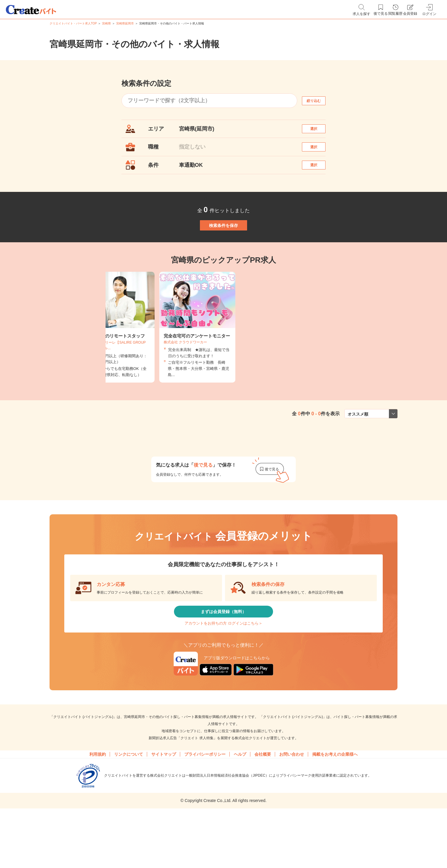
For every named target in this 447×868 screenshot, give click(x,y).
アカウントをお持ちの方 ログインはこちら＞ (224, 662)
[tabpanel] (224, 356)
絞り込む (319, 101)
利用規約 (98, 797)
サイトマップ (164, 797)
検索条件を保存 (224, 248)
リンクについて (129, 797)
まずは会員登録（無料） (224, 644)
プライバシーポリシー (205, 797)
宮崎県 (106, 23)
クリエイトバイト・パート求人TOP (73, 23)
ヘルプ (240, 797)
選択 (319, 132)
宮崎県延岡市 (125, 23)
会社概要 (263, 797)
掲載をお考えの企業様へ (335, 797)
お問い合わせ (292, 797)
